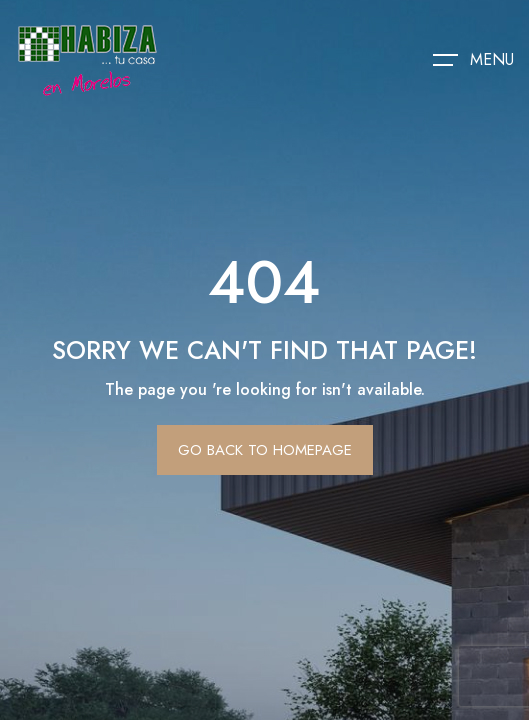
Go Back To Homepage (265, 450)
